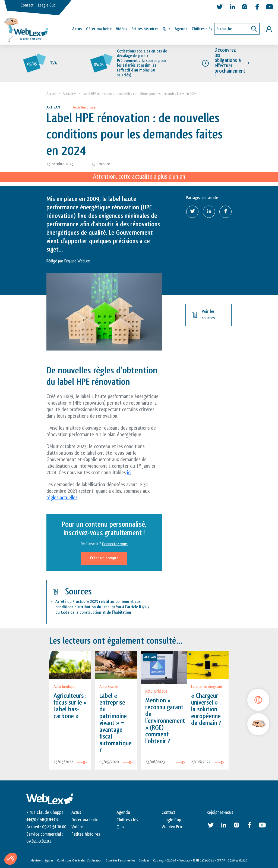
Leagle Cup (47, 5)
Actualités (70, 94)
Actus (77, 29)
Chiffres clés (202, 29)
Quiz (166, 29)
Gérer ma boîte (99, 29)
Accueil (51, 94)
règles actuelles (62, 498)
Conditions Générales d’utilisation (80, 860)
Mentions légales (42, 860)
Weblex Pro (172, 827)
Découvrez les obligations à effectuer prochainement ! (230, 63)
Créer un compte (104, 558)
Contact (27, 5)
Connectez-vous (115, 544)
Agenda (181, 29)
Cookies (144, 860)
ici (129, 473)
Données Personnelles (120, 860)
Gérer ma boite (85, 820)
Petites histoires (145, 29)
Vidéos (121, 29)
